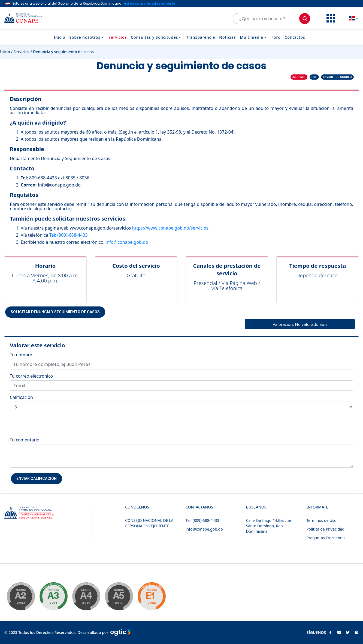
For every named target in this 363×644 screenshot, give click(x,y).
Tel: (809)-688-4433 (69, 235)
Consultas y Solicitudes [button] (156, 37)
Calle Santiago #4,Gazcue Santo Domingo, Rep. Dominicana (269, 526)
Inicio (59, 37)
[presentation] (51, 427)
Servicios (118, 37)
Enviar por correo (337, 77)
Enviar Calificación (37, 479)
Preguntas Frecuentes (326, 538)
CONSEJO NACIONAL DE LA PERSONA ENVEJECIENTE (149, 523)
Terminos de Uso (321, 520)
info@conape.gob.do (127, 242)
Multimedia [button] (253, 37)
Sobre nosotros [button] (87, 37)
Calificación (21, 397)
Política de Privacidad (325, 529)
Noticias (227, 37)
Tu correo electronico (31, 376)
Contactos (295, 37)
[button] (331, 21)
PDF (314, 77)
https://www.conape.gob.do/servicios (170, 228)
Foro (276, 37)
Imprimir (299, 77)
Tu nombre (21, 355)
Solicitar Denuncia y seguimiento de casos (55, 312)
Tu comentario (25, 440)
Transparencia (201, 37)
